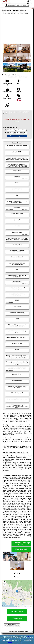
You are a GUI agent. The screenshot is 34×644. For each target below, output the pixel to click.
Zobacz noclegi (17, 619)
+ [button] (4, 582)
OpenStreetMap (28, 606)
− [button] (4, 585)
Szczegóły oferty (17, 612)
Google (29, 636)
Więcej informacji (21, 549)
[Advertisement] (17, 29)
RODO (10, 642)
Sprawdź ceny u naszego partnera (21, 544)
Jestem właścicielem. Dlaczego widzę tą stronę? (12, 625)
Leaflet (21, 606)
